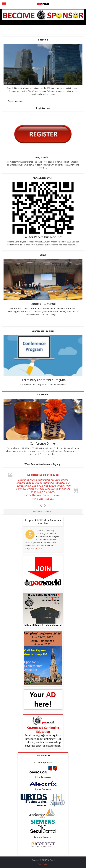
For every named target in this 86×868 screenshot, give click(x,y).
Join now (39, 548)
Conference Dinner (43, 443)
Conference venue (43, 303)
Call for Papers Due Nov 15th (43, 237)
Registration (43, 157)
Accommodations (16, 101)
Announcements (42, 178)
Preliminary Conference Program (43, 380)
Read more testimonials (43, 511)
